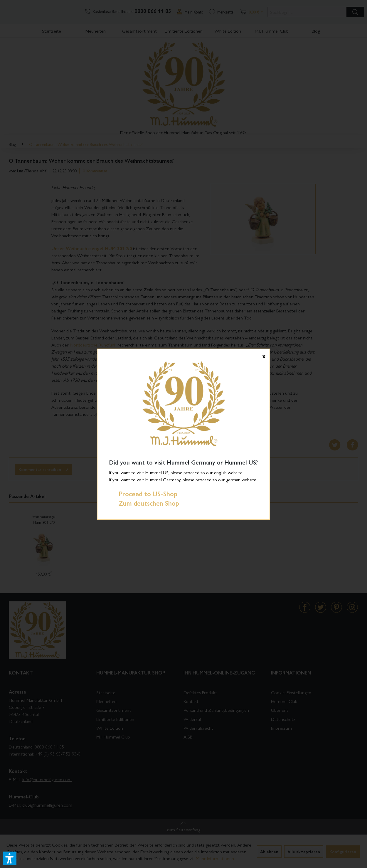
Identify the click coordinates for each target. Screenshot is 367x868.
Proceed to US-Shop (143, 494)
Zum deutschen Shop (144, 503)
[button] (10, 858)
